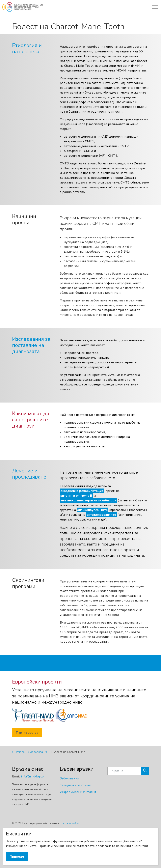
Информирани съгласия (78, 792)
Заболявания (69, 778)
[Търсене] (128, 771)
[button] (145, 771)
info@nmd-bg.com (34, 776)
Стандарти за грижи (75, 785)
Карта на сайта (70, 823)
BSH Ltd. (33, 835)
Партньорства (27, 733)
